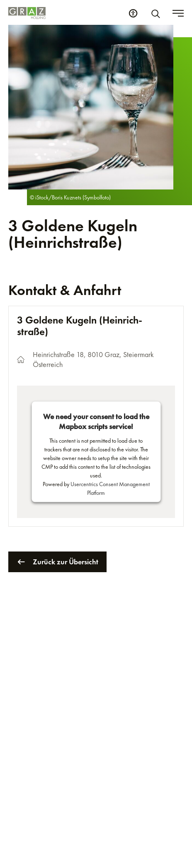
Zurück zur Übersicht (57, 562)
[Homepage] (27, 13)
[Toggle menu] (178, 13)
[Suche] (157, 13)
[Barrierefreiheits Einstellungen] (133, 13)
